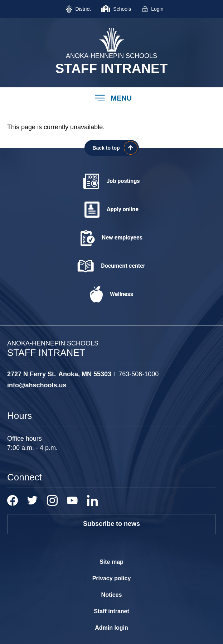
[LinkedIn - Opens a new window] (92, 500)
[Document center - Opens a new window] (111, 266)
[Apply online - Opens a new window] (111, 210)
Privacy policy (112, 578)
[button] (111, 98)
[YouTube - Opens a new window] (72, 500)
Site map (111, 562)
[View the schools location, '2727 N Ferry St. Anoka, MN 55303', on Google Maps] (59, 374)
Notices (112, 595)
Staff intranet (111, 611)
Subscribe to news (111, 524)
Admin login (111, 628)
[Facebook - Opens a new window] (13, 500)
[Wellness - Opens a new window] (111, 294)
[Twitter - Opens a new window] (32, 500)
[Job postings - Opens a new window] (111, 181)
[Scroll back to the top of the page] (112, 148)
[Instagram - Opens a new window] (52, 500)
